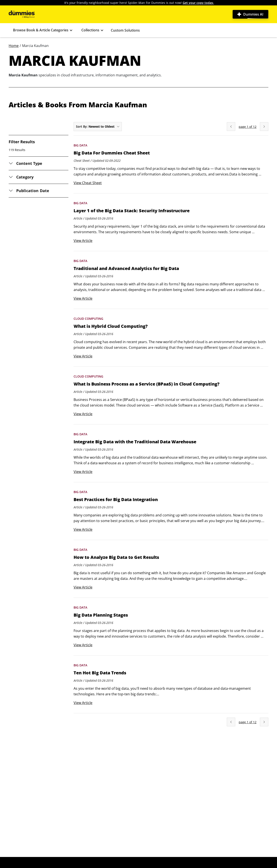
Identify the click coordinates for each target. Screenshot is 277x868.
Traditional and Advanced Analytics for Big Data (126, 268)
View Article (83, 241)
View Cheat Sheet (88, 183)
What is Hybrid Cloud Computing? (111, 326)
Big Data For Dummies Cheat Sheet (112, 153)
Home (14, 46)
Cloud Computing (88, 319)
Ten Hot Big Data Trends (100, 673)
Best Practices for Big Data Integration (116, 500)
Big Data (80, 145)
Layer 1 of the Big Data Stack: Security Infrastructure (132, 211)
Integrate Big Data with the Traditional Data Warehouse (135, 442)
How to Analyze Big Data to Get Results (116, 557)
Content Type (29, 163)
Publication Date (33, 191)
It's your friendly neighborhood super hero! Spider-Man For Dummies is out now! (139, 3)
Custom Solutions (125, 30)
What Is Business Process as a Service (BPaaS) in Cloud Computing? (147, 384)
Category (25, 177)
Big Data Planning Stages (101, 615)
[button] (43, 30)
